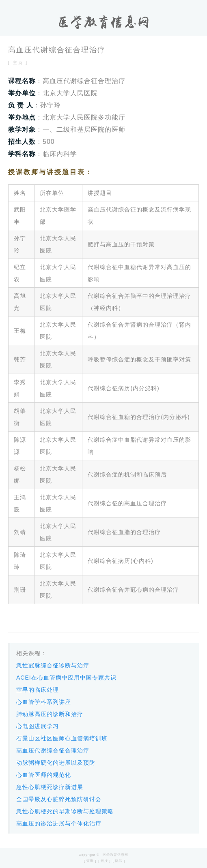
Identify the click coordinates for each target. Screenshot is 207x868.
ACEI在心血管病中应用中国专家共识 (66, 678)
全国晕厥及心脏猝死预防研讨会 (59, 799)
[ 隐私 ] (119, 861)
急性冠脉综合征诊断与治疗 (53, 665)
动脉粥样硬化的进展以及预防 (56, 763)
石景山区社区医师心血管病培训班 (62, 738)
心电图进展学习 (38, 726)
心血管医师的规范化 (44, 775)
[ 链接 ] (104, 861)
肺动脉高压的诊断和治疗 (50, 714)
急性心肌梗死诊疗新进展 (50, 787)
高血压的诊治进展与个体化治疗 (59, 823)
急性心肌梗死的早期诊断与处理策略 (65, 811)
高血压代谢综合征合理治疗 (53, 750)
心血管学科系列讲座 (44, 702)
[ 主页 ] (18, 63)
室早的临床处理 (38, 690)
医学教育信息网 (115, 855)
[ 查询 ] (90, 861)
